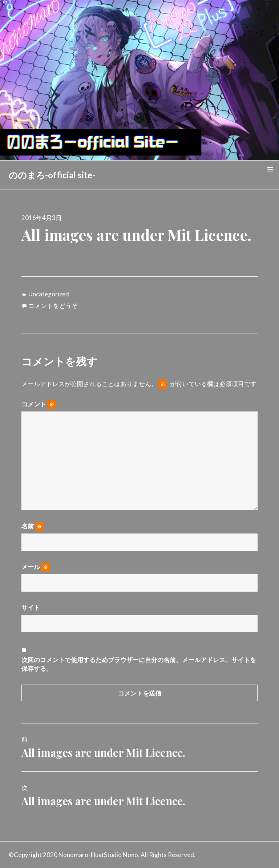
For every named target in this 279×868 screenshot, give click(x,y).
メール (36, 567)
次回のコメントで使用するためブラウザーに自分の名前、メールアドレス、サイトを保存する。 (139, 664)
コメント (39, 404)
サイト (31, 607)
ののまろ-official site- (52, 175)
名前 (33, 526)
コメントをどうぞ (53, 306)
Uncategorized (49, 294)
